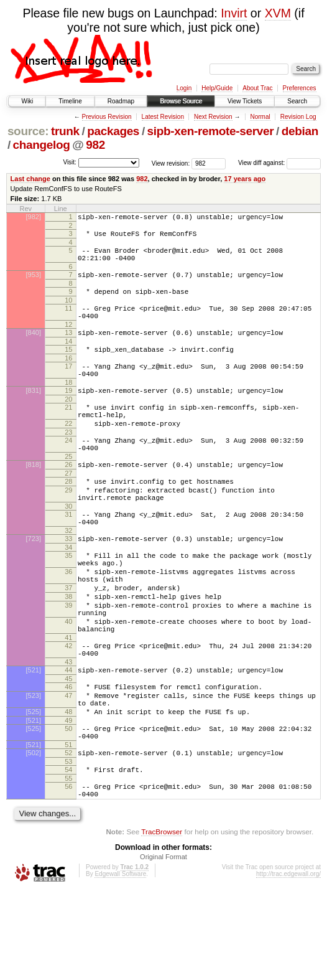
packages (113, 131)
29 (68, 527)
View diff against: (279, 163)
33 (68, 583)
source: (28, 131)
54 (68, 854)
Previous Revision (107, 117)
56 (68, 872)
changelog (42, 145)
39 (68, 663)
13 (68, 347)
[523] (34, 768)
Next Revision (213, 117)
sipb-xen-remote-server (211, 131)
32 (68, 575)
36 (68, 622)
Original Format (163, 946)
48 (68, 788)
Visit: (70, 162)
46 (68, 758)
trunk (65, 131)
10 (68, 311)
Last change (30, 179)
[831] (34, 413)
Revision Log (298, 117)
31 (68, 555)
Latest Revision (163, 117)
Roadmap (121, 101)
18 (68, 405)
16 (68, 377)
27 (68, 509)
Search (297, 101)
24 (68, 470)
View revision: (171, 163)
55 (68, 864)
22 (68, 451)
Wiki (27, 101)
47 (68, 768)
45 (68, 750)
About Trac (257, 88)
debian (300, 131)
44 (68, 739)
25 (68, 490)
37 (68, 642)
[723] (34, 583)
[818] (34, 498)
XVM (278, 13)
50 (68, 807)
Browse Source (181, 101)
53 (68, 846)
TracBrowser (162, 921)
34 (68, 594)
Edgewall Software (120, 964)
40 (68, 683)
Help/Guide (217, 88)
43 (68, 731)
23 (68, 462)
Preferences (300, 88)
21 (68, 431)
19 (68, 413)
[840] (34, 347)
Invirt (234, 13)
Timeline (70, 101)
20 (68, 423)
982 (95, 145)
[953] (34, 282)
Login (184, 88)
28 (68, 517)
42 (68, 711)
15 (68, 366)
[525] (34, 788)
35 (68, 602)
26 (68, 498)
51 (68, 827)
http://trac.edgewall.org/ (288, 964)
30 (68, 547)
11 (68, 319)
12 (68, 339)
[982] (34, 217)
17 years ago (245, 179)
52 (68, 835)
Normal (260, 117)
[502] (34, 835)
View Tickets (245, 101)
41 (68, 703)
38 (68, 653)
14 (68, 358)
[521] (34, 739)
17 (68, 385)
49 (68, 799)
